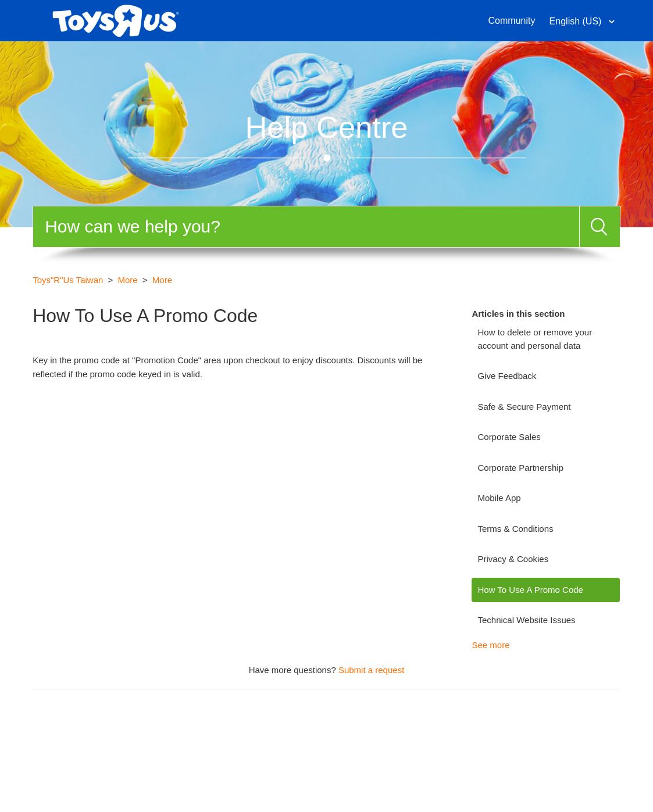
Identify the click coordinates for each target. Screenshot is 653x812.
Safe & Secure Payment (524, 407)
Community (512, 21)
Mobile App (499, 498)
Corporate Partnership (520, 468)
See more (490, 645)
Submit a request (371, 670)
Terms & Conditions (515, 529)
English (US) (577, 21)
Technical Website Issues (526, 620)
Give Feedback (507, 376)
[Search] (306, 227)
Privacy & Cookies (513, 559)
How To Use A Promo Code (530, 590)
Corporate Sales (509, 437)
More (128, 280)
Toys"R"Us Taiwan (68, 280)
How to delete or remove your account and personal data (535, 339)
